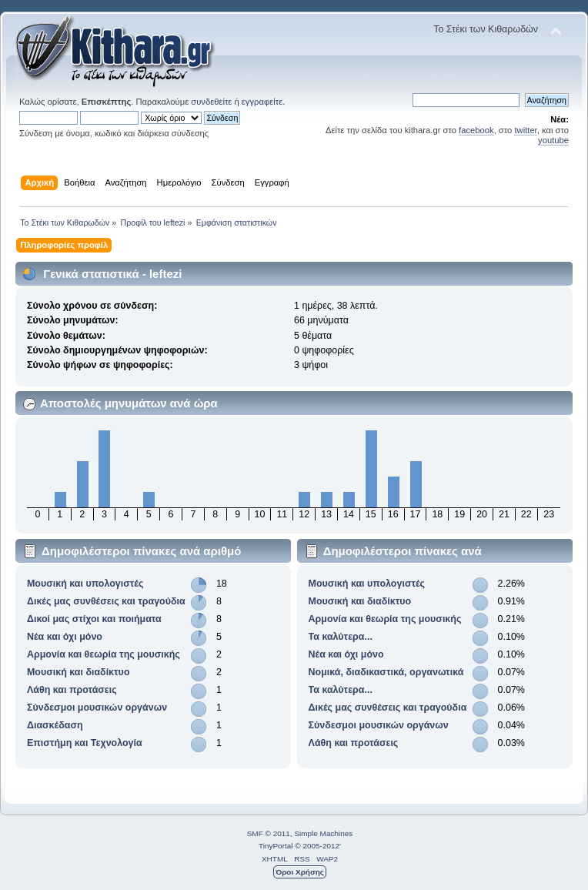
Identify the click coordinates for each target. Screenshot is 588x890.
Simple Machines (323, 833)
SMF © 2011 (269, 833)
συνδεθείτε (211, 102)
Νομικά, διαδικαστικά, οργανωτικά (386, 672)
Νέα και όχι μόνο (65, 637)
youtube (553, 140)
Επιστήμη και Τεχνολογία (85, 743)
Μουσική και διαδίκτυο (79, 672)
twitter (525, 130)
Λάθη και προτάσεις (72, 690)
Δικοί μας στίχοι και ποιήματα (94, 619)
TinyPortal (276, 846)
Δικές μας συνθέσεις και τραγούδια (106, 601)
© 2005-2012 (317, 846)
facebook (476, 130)
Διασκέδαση (55, 725)
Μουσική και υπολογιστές (85, 584)
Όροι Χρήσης (300, 872)
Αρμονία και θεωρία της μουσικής (104, 654)
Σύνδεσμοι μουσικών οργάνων (97, 708)
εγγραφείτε (262, 102)
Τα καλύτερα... (341, 637)
